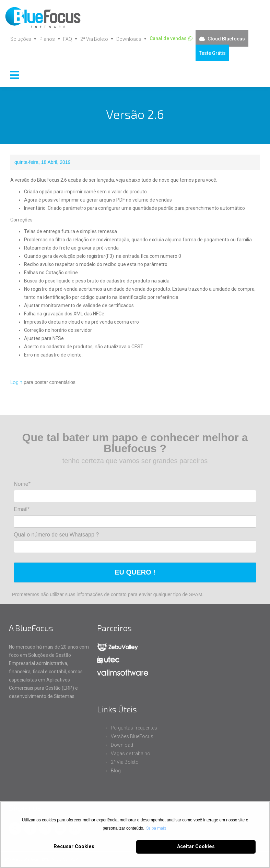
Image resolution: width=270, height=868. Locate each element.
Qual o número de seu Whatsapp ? (56, 535)
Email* (22, 509)
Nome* (22, 484)
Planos (47, 39)
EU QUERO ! (135, 572)
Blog (116, 771)
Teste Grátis (212, 53)
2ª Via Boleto (94, 39)
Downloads (129, 39)
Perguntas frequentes (134, 728)
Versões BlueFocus (132, 736)
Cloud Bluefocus (226, 39)
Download (122, 745)
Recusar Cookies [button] (74, 847)
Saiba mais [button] (156, 828)
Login (16, 382)
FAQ (68, 39)
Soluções (21, 39)
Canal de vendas (168, 38)
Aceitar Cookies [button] (196, 847)
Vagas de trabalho (131, 754)
